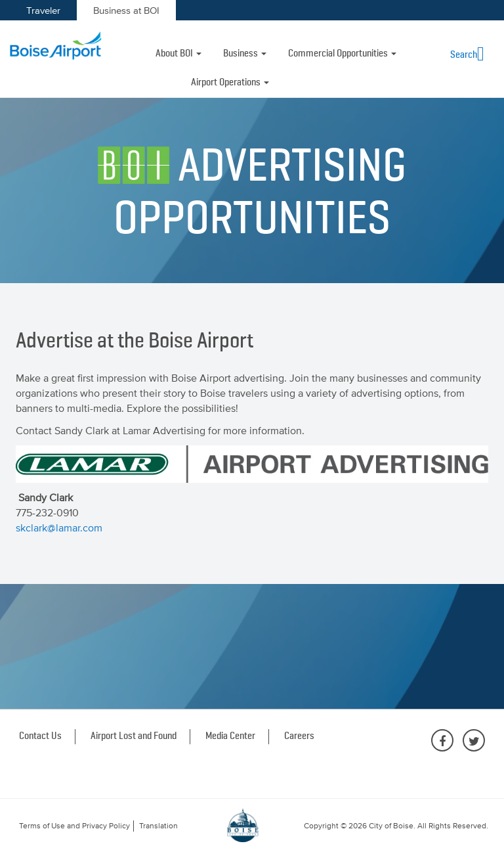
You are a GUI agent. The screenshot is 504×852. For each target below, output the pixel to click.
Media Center (230, 736)
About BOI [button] (178, 54)
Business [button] (245, 54)
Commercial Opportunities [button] (342, 54)
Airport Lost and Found (134, 736)
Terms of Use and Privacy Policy (74, 826)
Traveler (43, 10)
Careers (299, 736)
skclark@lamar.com (59, 527)
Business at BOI (126, 10)
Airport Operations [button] (230, 83)
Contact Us (40, 736)
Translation (158, 826)
